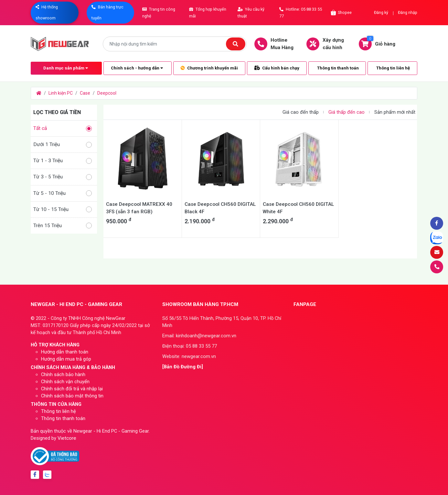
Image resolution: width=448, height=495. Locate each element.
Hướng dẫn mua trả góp (66, 359)
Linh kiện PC (61, 93)
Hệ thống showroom (47, 12)
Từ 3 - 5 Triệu (63, 177)
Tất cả (63, 128)
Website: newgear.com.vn (189, 356)
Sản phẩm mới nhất (395, 112)
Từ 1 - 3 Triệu (63, 161)
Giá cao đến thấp (301, 112)
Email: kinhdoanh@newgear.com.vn (199, 336)
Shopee (341, 13)
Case (85, 93)
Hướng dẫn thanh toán (65, 352)
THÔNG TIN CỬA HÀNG (56, 404)
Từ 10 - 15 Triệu (63, 210)
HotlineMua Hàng (277, 44)
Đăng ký (381, 12)
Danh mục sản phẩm (66, 68)
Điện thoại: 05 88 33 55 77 (190, 346)
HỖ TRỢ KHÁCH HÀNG (55, 345)
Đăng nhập (408, 12)
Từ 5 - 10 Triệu (63, 193)
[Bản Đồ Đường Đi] (183, 367)
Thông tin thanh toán (338, 68)
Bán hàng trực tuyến (107, 12)
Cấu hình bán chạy (277, 68)
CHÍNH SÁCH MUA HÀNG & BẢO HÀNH (73, 367)
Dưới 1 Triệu (63, 145)
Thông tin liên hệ (393, 68)
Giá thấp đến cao (347, 112)
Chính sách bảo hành (63, 374)
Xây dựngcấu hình (328, 44)
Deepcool (107, 93)
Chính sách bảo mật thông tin (72, 396)
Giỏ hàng (380, 44)
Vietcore (67, 438)
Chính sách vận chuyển (65, 382)
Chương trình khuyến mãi (209, 68)
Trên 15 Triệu (63, 226)
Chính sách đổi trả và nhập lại (72, 389)
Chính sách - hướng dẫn (137, 68)
